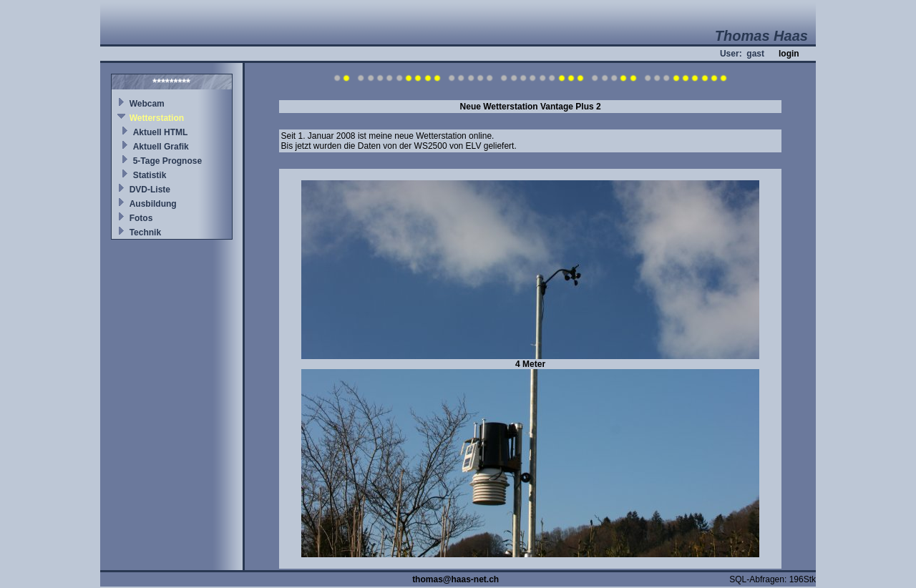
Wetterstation (157, 118)
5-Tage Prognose (167, 161)
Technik (145, 232)
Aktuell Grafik (161, 147)
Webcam (147, 104)
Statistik (150, 175)
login (789, 54)
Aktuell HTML (161, 132)
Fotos (141, 218)
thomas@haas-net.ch (455, 579)
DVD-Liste (150, 190)
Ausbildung (153, 204)
